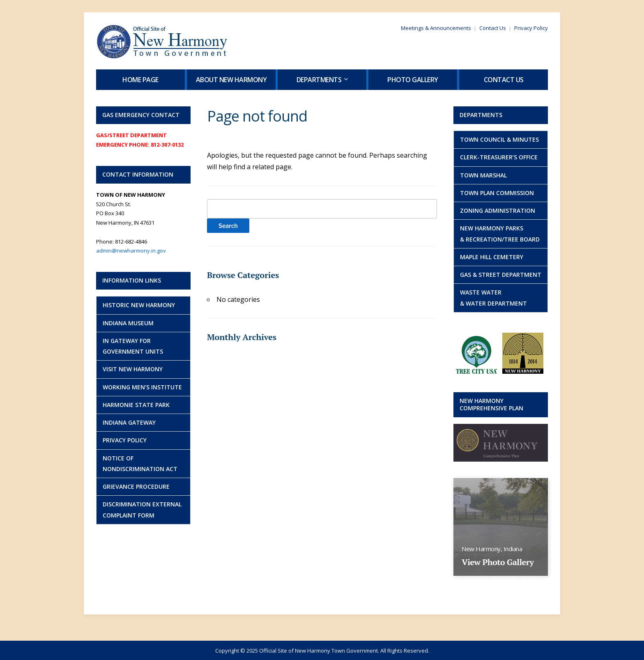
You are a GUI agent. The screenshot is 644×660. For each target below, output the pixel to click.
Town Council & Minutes (499, 139)
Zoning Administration (498, 210)
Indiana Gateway (129, 422)
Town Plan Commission (497, 193)
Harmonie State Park (136, 405)
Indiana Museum (128, 323)
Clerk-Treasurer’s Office (499, 157)
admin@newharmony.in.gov (131, 251)
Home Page (140, 80)
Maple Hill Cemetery (492, 257)
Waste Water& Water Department (493, 298)
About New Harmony (231, 80)
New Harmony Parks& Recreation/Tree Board (500, 233)
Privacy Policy (531, 28)
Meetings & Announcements (436, 28)
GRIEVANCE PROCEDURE (136, 486)
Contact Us (493, 28)
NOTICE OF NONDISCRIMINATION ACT (140, 463)
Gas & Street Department (501, 275)
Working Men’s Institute (142, 387)
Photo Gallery (413, 80)
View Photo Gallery (498, 562)
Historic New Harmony (139, 305)
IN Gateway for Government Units (133, 346)
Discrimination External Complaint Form (142, 509)
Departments (319, 80)
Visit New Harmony (133, 369)
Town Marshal (483, 175)
